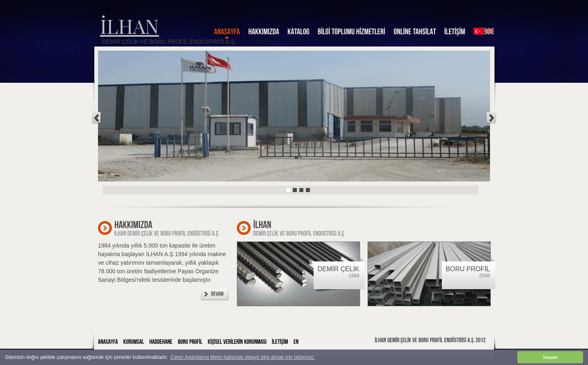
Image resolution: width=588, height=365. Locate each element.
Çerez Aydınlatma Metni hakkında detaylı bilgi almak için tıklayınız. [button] (242, 357)
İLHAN (129, 26)
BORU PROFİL (468, 269)
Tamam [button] (550, 357)
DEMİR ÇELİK (339, 269)
